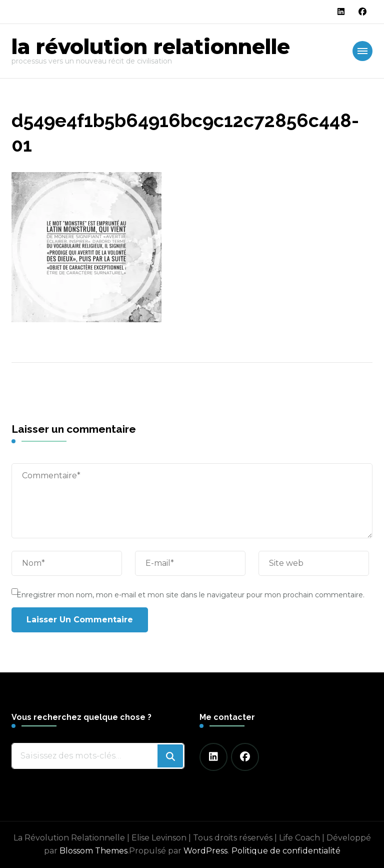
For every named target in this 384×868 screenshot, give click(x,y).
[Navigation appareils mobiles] (362, 51)
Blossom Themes (93, 851)
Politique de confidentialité (286, 851)
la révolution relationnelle (151, 47)
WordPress (205, 851)
